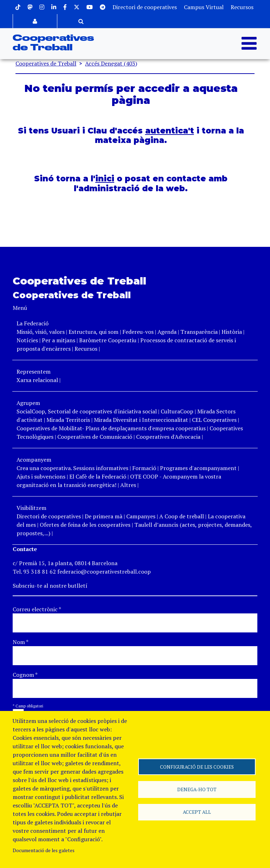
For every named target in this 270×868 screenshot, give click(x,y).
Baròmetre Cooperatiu (108, 340)
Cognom (25, 675)
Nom (21, 642)
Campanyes (141, 516)
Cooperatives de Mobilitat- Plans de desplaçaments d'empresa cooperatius (111, 428)
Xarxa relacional (37, 380)
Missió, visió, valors (41, 332)
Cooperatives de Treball (46, 63)
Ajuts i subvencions (41, 476)
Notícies (28, 340)
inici (105, 179)
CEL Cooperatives (214, 420)
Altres (128, 485)
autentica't (170, 131)
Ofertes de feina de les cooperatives (85, 525)
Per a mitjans (59, 340)
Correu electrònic (37, 609)
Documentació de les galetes (44, 850)
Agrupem (28, 403)
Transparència (199, 332)
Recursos (242, 7)
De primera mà (104, 516)
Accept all (197, 812)
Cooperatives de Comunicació (95, 437)
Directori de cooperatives (145, 7)
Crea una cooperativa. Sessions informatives (72, 468)
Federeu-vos (138, 332)
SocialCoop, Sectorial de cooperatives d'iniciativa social (87, 411)
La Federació (33, 323)
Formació (144, 468)
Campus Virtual (204, 7)
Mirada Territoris (68, 420)
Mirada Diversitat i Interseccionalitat (141, 420)
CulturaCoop (177, 411)
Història (232, 332)
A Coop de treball (182, 516)
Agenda (168, 332)
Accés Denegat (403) (111, 63)
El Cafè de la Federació (98, 476)
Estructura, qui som (94, 332)
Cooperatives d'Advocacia (168, 437)
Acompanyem (34, 460)
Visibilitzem (31, 508)
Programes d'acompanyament (198, 468)
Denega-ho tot (197, 789)
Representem (34, 371)
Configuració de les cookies (197, 767)
